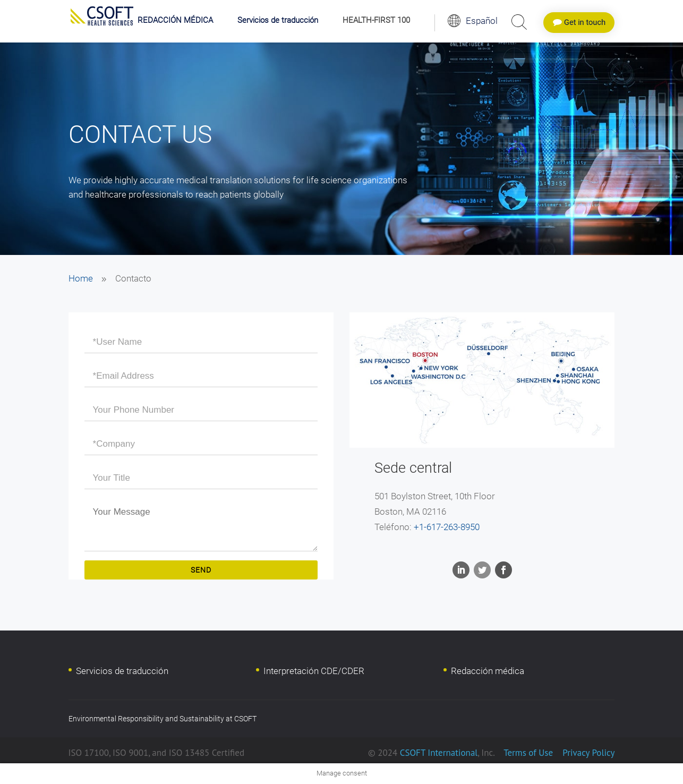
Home (81, 278)
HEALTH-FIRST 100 (376, 21)
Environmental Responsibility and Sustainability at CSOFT (163, 719)
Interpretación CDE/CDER (314, 671)
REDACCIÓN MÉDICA (175, 21)
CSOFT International (439, 753)
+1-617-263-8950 (447, 527)
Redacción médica (488, 671)
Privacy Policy (588, 753)
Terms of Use (528, 753)
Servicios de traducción (278, 21)
